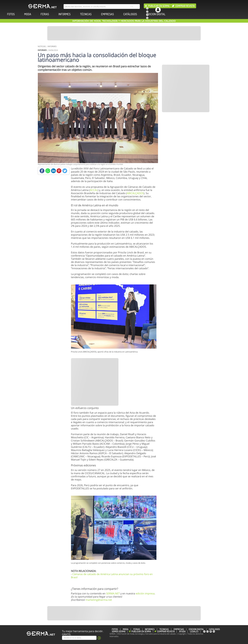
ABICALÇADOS (135, 193)
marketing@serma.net (99, 600)
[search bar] (102, 6)
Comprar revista (185, 6)
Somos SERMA (119, 631)
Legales (194, 631)
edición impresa (145, 593)
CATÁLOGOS (130, 14)
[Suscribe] (79, 638)
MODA (28, 14)
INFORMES (65, 14)
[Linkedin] (53, 171)
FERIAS (45, 14)
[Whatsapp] (48, 171)
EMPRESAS (107, 14)
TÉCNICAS (86, 14)
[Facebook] (42, 171)
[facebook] (147, 8)
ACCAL (94, 190)
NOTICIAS (42, 46)
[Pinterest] (59, 171)
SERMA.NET (113, 593)
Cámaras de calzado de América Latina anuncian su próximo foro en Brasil (112, 576)
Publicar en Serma (159, 6)
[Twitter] (65, 171)
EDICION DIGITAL (156, 14)
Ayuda (182, 631)
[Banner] (124, 33)
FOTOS (11, 14)
